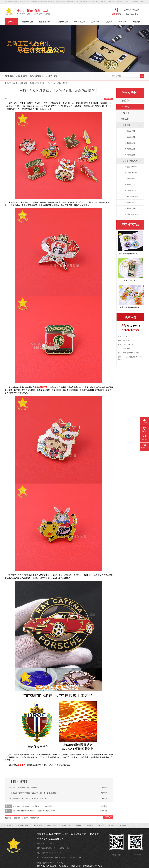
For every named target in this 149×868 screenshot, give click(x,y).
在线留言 (119, 2)
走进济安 (136, 22)
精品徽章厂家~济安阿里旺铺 (98, 2)
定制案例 (109, 22)
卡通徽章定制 (80, 22)
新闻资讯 (123, 22)
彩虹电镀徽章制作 (131, 173)
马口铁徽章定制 (131, 191)
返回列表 (108, 99)
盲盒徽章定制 (27, 22)
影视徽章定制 (130, 155)
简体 (142, 2)
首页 (16, 83)
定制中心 (95, 22)
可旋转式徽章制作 (131, 214)
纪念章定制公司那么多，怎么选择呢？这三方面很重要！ (34, 806)
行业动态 (24, 83)
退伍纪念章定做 (22, 76)
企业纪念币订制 (52, 76)
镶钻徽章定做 (130, 202)
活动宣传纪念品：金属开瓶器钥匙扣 (134, 280)
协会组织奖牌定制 (37, 76)
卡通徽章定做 (130, 143)
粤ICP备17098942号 (55, 839)
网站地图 (135, 2)
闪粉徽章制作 (130, 179)
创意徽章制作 (45, 22)
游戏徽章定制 (130, 149)
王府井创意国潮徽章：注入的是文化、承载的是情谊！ (49, 83)
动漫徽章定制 (62, 22)
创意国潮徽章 (34, 818)
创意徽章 (21, 765)
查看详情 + (104, 806)
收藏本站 (112, 2)
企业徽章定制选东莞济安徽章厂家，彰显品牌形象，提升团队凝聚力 (34, 793)
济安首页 (12, 22)
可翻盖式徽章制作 (131, 167)
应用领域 (126, 125)
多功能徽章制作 (131, 208)
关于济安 (127, 2)
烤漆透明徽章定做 (131, 196)
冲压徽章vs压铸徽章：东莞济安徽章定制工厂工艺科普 (29, 799)
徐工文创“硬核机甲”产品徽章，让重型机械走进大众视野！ (34, 811)
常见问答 (125, 113)
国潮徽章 (25, 818)
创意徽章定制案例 (130, 161)
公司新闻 (125, 101)
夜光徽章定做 (130, 185)
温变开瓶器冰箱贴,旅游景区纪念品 (134, 307)
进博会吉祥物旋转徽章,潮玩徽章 (132, 254)
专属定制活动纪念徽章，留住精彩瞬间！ (24, 788)
